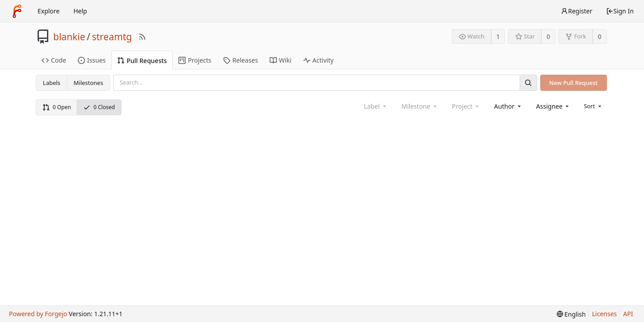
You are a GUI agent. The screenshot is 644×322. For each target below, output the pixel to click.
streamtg (112, 37)
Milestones (89, 83)
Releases (241, 60)
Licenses (605, 314)
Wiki (281, 60)
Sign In (620, 11)
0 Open (57, 107)
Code (54, 60)
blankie (69, 37)
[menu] (593, 106)
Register (576, 11)
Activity (318, 60)
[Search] (528, 83)
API (628, 314)
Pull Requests (142, 61)
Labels (52, 83)
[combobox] (508, 106)
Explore (49, 11)
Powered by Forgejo (38, 314)
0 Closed (99, 107)
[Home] (17, 11)
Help (80, 11)
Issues (92, 60)
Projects (195, 60)
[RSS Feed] (142, 37)
